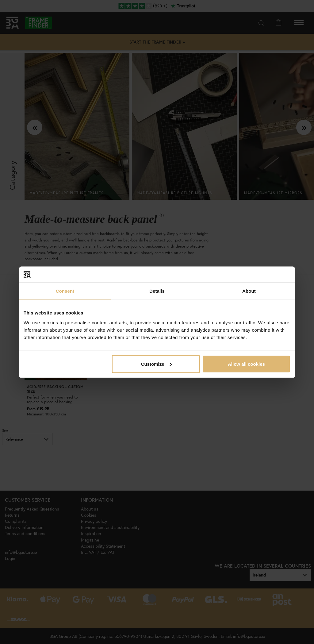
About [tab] (249, 291)
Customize (156, 364)
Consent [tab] (65, 291)
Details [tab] (157, 291)
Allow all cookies (246, 364)
